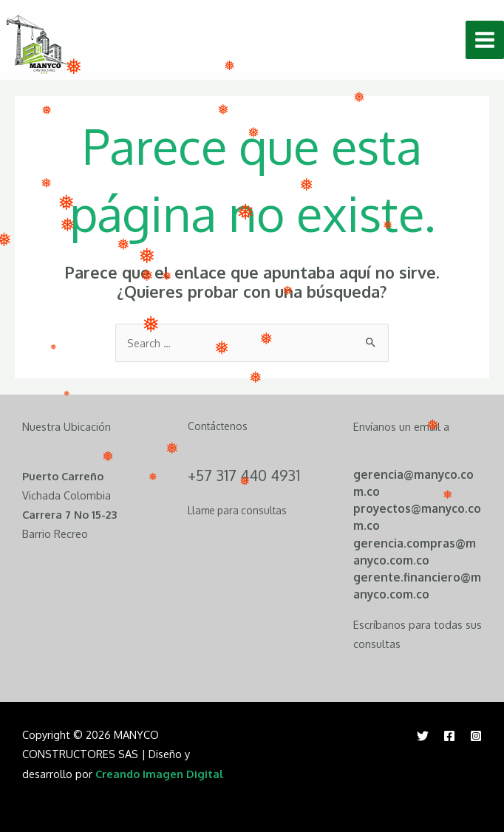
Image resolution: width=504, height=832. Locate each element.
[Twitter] (423, 736)
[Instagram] (476, 736)
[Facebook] (449, 736)
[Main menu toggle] (485, 40)
